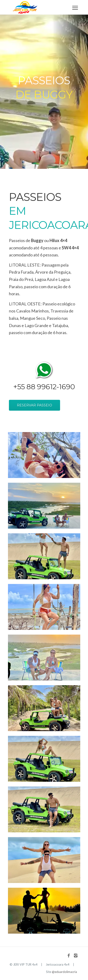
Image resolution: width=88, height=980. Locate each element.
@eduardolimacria (64, 972)
